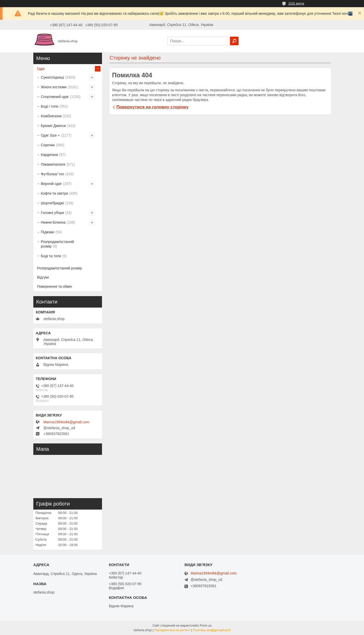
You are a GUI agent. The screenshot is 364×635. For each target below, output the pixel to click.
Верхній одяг (52, 184)
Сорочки (48, 145)
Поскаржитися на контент (172, 630)
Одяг (41, 69)
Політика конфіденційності (212, 630)
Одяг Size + (50, 135)
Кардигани (50, 155)
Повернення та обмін (55, 286)
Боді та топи (51, 256)
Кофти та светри (55, 193)
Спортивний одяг (55, 97)
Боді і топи (50, 106)
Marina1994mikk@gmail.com (67, 422)
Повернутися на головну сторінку (153, 107)
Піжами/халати (53, 164)
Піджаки (48, 232)
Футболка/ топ (53, 174)
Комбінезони (51, 116)
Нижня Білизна (53, 222)
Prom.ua (206, 626)
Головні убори (53, 213)
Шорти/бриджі (53, 203)
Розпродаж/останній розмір (57, 244)
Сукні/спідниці (53, 77)
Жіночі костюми (54, 87)
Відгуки (43, 277)
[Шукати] (234, 41)
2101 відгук (296, 4)
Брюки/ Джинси (53, 126)
